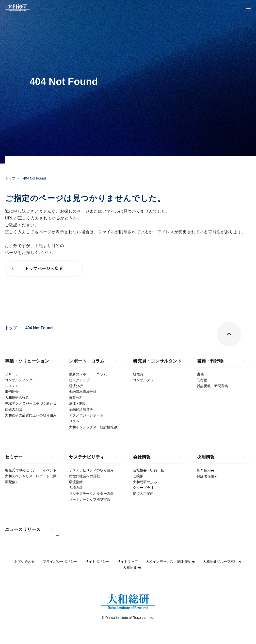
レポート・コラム (87, 361)
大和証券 (132, 567)
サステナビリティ (87, 457)
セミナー (14, 457)
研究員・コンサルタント (157, 361)
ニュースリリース (23, 530)
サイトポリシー (97, 561)
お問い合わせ (25, 561)
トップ (10, 178)
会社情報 (142, 457)
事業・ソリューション (27, 361)
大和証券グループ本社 (222, 561)
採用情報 (206, 457)
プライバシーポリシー (60, 561)
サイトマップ (128, 561)
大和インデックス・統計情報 (170, 561)
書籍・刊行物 (210, 361)
